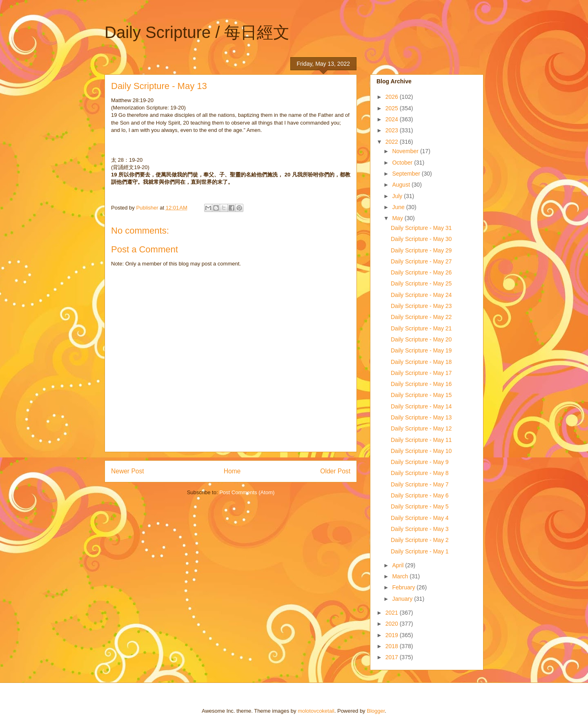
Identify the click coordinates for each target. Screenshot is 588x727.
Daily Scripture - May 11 (421, 440)
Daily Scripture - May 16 (421, 384)
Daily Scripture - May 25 (421, 283)
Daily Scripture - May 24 (421, 295)
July (398, 196)
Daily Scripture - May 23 (421, 306)
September (407, 174)
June (399, 207)
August (402, 185)
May (398, 218)
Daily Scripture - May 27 (421, 261)
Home (232, 471)
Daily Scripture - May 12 (421, 428)
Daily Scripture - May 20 (421, 339)
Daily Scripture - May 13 (421, 417)
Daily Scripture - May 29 (421, 250)
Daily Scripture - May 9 (420, 462)
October (403, 163)
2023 (393, 130)
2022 (393, 142)
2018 (393, 646)
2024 (393, 119)
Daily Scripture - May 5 (420, 506)
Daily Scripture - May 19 (421, 350)
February (404, 587)
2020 (393, 624)
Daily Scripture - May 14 (421, 406)
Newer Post (128, 471)
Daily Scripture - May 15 (421, 395)
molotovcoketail (316, 711)
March (401, 576)
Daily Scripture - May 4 (420, 518)
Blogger (376, 711)
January (403, 599)
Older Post (335, 471)
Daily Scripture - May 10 (421, 451)
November (406, 151)
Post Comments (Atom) (247, 492)
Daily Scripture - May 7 (420, 484)
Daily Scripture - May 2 (420, 540)
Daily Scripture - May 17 (421, 373)
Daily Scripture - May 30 (421, 239)
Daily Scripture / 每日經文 (197, 32)
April (399, 565)
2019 (393, 635)
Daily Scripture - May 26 (421, 272)
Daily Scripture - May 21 (421, 328)
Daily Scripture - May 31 (421, 228)
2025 (393, 108)
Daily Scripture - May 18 (421, 362)
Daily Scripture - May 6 (420, 495)
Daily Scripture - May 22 (421, 317)
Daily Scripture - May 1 (420, 551)
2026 (393, 97)
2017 (393, 657)
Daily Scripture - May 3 (420, 529)
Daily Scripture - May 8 (420, 473)
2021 (393, 613)
